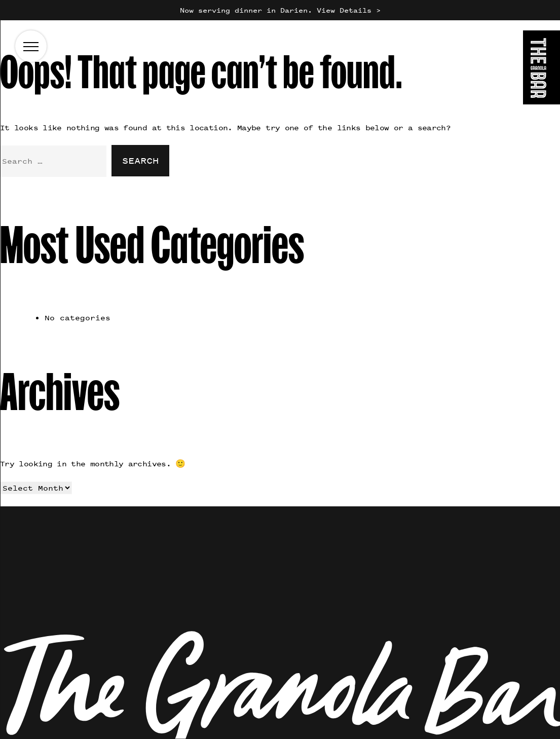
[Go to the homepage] (542, 69)
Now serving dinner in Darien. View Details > (280, 10)
